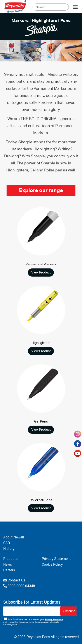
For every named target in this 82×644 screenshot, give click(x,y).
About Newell (14, 537)
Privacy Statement (56, 559)
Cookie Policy (52, 564)
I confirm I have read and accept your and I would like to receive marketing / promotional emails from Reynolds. (33, 622)
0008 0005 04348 (19, 586)
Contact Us (14, 580)
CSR (7, 543)
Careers (9, 570)
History (9, 548)
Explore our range (41, 191)
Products (10, 559)
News (8, 564)
